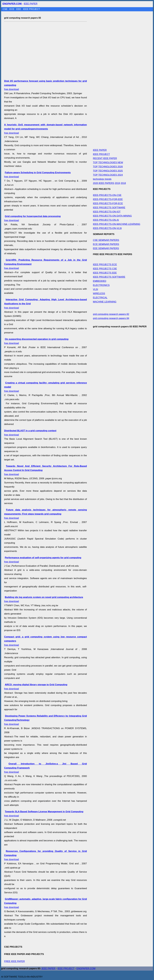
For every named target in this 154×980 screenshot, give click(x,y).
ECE (12, 9)
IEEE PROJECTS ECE (105, 265)
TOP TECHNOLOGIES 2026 (108, 167)
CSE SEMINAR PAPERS (106, 240)
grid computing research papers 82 (111, 314)
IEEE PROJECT (32, 9)
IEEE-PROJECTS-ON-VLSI (107, 228)
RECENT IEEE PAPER (105, 158)
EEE (19, 9)
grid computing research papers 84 (111, 318)
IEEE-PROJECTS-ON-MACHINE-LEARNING (117, 224)
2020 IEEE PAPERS (104, 183)
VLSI (95, 289)
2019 (117, 183)
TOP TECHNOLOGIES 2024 (108, 175)
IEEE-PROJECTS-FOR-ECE (108, 203)
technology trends (102, 179)
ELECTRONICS (101, 285)
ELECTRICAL (100, 298)
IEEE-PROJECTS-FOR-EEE (108, 199)
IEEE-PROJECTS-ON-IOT (107, 212)
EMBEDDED (100, 281)
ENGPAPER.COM (86, 968)
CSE (5, 9)
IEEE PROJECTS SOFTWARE (109, 208)
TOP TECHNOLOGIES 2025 (108, 171)
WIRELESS (99, 293)
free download (45, 129)
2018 (123, 183)
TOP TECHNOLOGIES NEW (108, 162)
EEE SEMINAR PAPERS (106, 248)
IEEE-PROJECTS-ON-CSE (107, 195)
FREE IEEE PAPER (14, 961)
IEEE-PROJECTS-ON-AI (106, 220)
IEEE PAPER (31, 4)
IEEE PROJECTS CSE (105, 269)
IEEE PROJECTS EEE (105, 273)
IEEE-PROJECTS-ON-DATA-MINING (112, 216)
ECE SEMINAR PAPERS (106, 244)
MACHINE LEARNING (105, 302)
